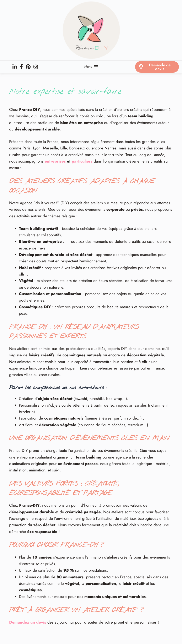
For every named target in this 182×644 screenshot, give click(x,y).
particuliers (82, 161)
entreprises (55, 161)
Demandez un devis (28, 622)
